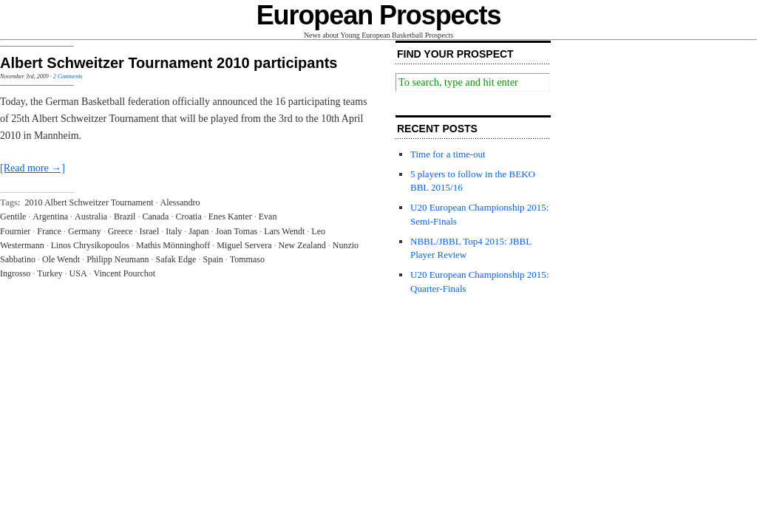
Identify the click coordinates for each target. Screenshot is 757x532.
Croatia (188, 216)
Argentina (50, 216)
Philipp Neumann (118, 259)
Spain (213, 259)
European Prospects (379, 15)
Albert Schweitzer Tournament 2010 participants (169, 63)
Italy (174, 231)
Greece (120, 231)
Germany (85, 231)
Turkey (50, 273)
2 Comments (68, 76)
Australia (91, 216)
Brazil (125, 216)
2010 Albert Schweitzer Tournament (89, 202)
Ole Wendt (61, 259)
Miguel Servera (244, 245)
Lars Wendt (284, 231)
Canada (155, 216)
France (49, 231)
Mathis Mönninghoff (173, 245)
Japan (198, 231)
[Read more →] (33, 168)
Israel (150, 231)
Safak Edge (176, 259)
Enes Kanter (230, 216)
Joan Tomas (237, 231)
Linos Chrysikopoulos (90, 245)
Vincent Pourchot (125, 273)
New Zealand (302, 245)
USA (78, 273)
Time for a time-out (448, 154)
